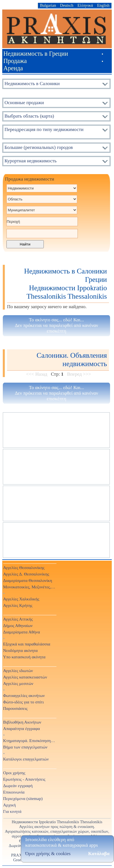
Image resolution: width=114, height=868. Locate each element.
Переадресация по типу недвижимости (44, 129)
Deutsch (67, 5)
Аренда (13, 68)
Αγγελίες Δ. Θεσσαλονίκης (26, 574)
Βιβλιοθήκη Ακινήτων (22, 722)
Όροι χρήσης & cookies (48, 854)
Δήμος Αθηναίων (18, 625)
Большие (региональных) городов (39, 147)
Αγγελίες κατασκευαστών (25, 677)
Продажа (15, 61)
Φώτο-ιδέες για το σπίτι (23, 702)
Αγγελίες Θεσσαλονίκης (24, 568)
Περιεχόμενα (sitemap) (23, 798)
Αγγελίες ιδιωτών (18, 671)
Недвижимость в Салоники (32, 84)
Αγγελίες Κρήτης (18, 605)
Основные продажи (24, 103)
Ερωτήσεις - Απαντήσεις (24, 779)
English (103, 5)
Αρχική (9, 805)
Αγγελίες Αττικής (18, 619)
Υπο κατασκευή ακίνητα (24, 657)
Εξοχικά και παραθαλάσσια (27, 644)
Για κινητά (12, 811)
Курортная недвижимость (30, 161)
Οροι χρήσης (14, 773)
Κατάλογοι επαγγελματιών (26, 759)
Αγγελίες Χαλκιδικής (21, 599)
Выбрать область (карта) (29, 116)
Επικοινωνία (14, 792)
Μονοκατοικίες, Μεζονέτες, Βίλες (29, 587)
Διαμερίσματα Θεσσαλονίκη (28, 580)
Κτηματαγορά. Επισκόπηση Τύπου (29, 741)
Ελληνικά (85, 5)
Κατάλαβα (99, 854)
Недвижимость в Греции (36, 54)
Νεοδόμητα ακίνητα (20, 650)
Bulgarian (48, 5)
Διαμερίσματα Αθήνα (21, 632)
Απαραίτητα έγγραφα (21, 728)
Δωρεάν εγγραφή (18, 786)
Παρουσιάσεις (15, 708)
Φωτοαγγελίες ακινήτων (24, 695)
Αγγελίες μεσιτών (18, 683)
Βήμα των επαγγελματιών (25, 747)
